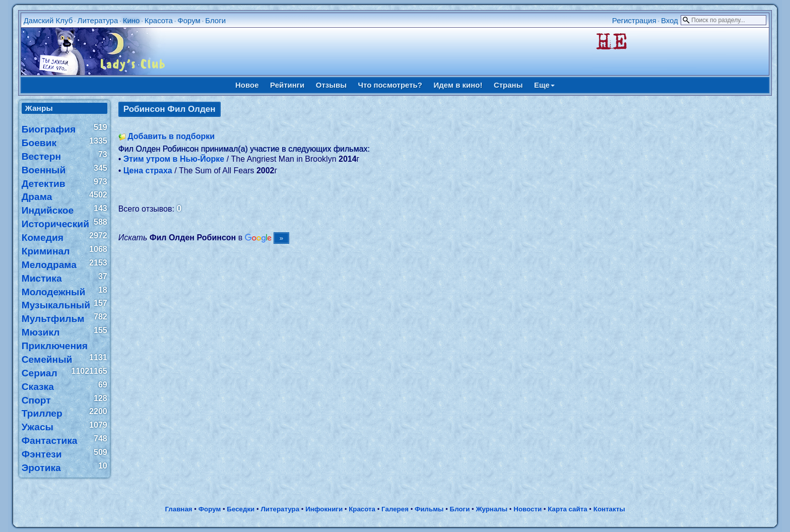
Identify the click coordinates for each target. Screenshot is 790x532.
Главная (178, 509)
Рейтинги (287, 85)
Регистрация (634, 20)
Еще (544, 85)
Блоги (215, 20)
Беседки (241, 509)
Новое (247, 85)
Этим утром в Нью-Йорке (174, 159)
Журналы (491, 509)
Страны (508, 85)
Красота (159, 20)
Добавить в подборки (171, 136)
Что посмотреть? (390, 85)
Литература (98, 20)
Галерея (395, 509)
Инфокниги (324, 509)
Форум (189, 20)
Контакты (609, 509)
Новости (528, 509)
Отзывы (331, 85)
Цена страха (148, 171)
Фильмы (429, 509)
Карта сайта (567, 509)
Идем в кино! (458, 85)
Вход (670, 20)
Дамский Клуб (48, 20)
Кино (131, 20)
